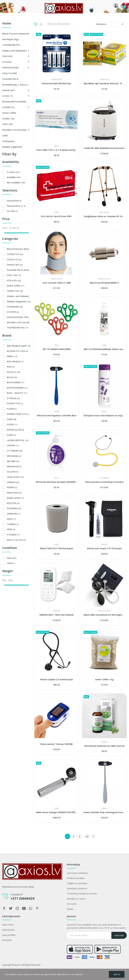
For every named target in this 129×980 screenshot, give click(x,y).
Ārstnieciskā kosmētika (14, 101)
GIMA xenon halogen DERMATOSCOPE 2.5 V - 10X (57, 812)
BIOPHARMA (15, 382)
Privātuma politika (76, 878)
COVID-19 (8, 96)
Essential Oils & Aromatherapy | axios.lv (15, 82)
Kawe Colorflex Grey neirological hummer (104, 812)
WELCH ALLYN (16, 540)
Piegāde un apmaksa (77, 883)
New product (16, 206)
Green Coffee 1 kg (104, 679)
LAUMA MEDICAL (18, 440)
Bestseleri (7, 940)
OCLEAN (13, 472)
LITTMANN (14, 451)
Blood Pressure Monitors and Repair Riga (15, 36)
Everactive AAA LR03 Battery (57, 83)
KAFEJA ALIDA (15, 430)
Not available (16, 182)
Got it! (117, 974)
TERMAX (13, 524)
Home (7, 24)
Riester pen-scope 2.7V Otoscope (104, 548)
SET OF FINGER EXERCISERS (57, 349)
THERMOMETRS (11, 45)
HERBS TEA (8, 119)
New (12, 558)
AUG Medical (15, 361)
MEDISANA (14, 456)
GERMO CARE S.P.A (18, 414)
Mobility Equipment (12, 147)
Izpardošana (8, 930)
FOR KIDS (7, 56)
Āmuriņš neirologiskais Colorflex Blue (57, 415)
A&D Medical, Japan (19, 346)
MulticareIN (14, 466)
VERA (11, 529)
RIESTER (13, 503)
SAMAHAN (13, 514)
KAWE (11, 435)
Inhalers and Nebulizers (15, 51)
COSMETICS (9, 107)
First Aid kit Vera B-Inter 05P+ (57, 216)
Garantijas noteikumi (77, 888)
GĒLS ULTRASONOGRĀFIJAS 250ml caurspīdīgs (104, 349)
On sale (12, 211)
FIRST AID (8, 124)
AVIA (11, 367)
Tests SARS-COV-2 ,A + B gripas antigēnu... (57, 150)
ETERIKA (13, 398)
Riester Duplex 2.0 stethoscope (57, 679)
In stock (13, 172)
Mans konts (8, 925)
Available (14, 177)
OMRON (13, 482)
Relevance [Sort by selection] (110, 24)
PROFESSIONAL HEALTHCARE (11, 70)
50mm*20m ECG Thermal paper (57, 548)
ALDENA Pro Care (17, 351)
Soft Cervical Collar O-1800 (57, 283)
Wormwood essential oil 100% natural (104, 746)
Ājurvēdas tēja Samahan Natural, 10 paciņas (104, 83)
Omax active (15, 477)
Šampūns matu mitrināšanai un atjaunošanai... (104, 415)
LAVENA (13, 445)
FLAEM (12, 409)
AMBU (12, 356)
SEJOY (11, 519)
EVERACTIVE (15, 403)
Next (93, 836)
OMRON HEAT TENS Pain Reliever (57, 615)
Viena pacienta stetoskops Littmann (104, 482)
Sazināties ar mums (76, 899)
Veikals (70, 909)
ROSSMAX (14, 508)
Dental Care (8, 90)
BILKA (12, 377)
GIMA (12, 419)
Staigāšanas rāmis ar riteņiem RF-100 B (104, 216)
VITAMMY (13, 535)
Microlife (13, 461)
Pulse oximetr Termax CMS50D (57, 744)
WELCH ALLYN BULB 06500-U (104, 283)
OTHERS (7, 62)
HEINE (12, 424)
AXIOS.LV (13, 372)
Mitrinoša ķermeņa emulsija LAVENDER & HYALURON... (57, 482)
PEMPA (12, 487)
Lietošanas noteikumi (77, 873)
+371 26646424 (23, 899)
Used (11, 563)
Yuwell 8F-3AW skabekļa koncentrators (104, 148)
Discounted (14, 201)
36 (87, 836)
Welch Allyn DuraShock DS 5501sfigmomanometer (104, 615)
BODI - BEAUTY (17, 393)
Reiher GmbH (15, 498)
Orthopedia (8, 141)
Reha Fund (14, 493)
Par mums (72, 904)
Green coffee (9, 113)
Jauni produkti (9, 935)
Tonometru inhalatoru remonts (82, 894)
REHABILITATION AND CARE (14, 133)
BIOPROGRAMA (17, 388)
